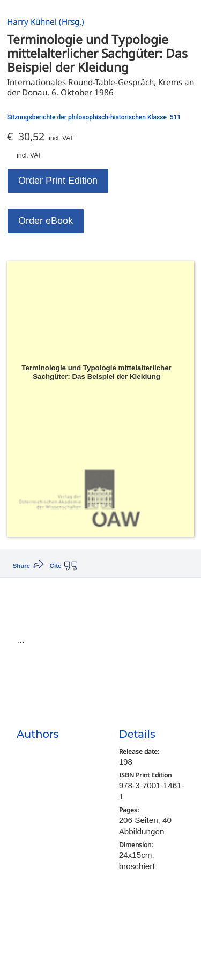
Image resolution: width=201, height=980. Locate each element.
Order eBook (46, 221)
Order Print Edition (58, 181)
